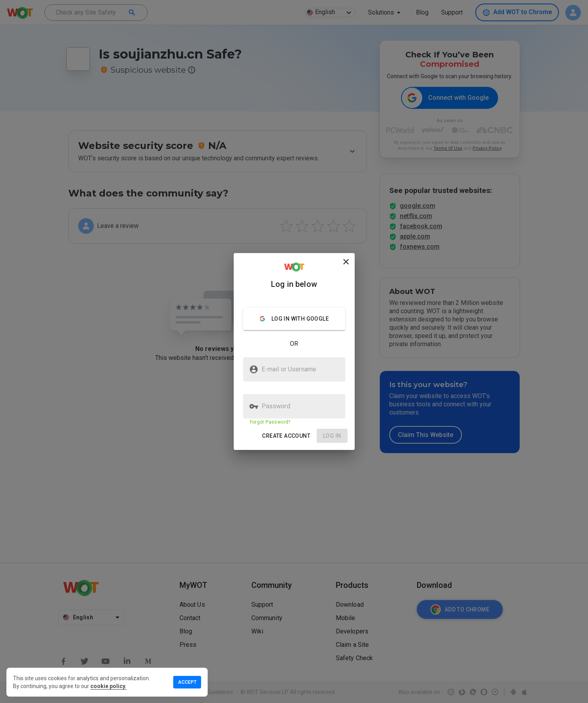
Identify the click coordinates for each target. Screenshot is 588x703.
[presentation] (294, 351)
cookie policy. (108, 686)
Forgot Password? (270, 422)
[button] (286, 436)
